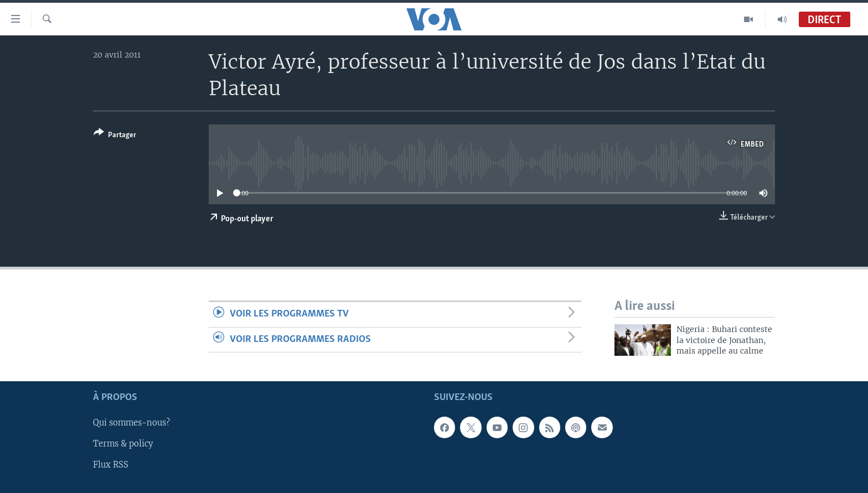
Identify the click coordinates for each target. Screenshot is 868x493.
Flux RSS (111, 465)
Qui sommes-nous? (131, 423)
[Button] (115, 136)
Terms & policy (123, 444)
